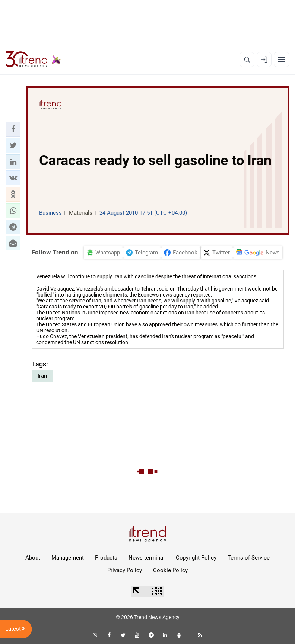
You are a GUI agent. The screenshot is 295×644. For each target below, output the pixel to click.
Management (68, 558)
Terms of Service (249, 558)
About (33, 558)
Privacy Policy (125, 570)
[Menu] (282, 60)
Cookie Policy (170, 570)
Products (106, 558)
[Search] (247, 60)
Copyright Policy (196, 558)
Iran (42, 376)
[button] (13, 129)
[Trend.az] (33, 60)
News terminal (147, 558)
